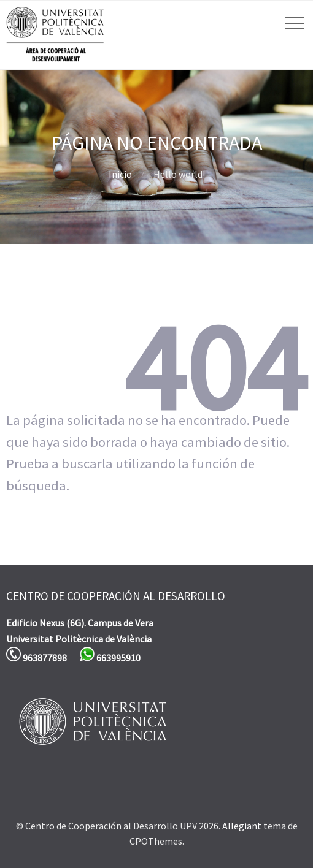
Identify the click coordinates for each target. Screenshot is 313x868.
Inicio (120, 174)
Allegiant (242, 826)
